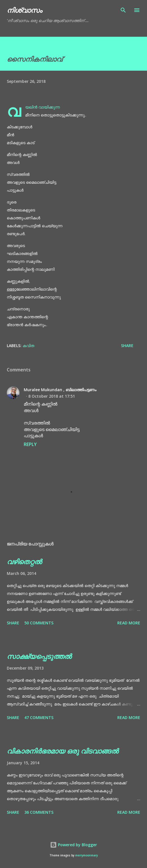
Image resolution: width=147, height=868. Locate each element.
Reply (30, 444)
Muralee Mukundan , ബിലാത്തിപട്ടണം (60, 390)
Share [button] (127, 346)
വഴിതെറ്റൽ (24, 561)
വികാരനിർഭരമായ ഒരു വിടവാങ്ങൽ (63, 751)
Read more (129, 623)
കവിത (28, 346)
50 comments (39, 623)
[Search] (123, 10)
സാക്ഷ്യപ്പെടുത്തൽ (39, 656)
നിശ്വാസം (24, 10)
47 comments (39, 717)
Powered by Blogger (73, 845)
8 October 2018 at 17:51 (52, 396)
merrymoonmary (87, 855)
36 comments (39, 812)
